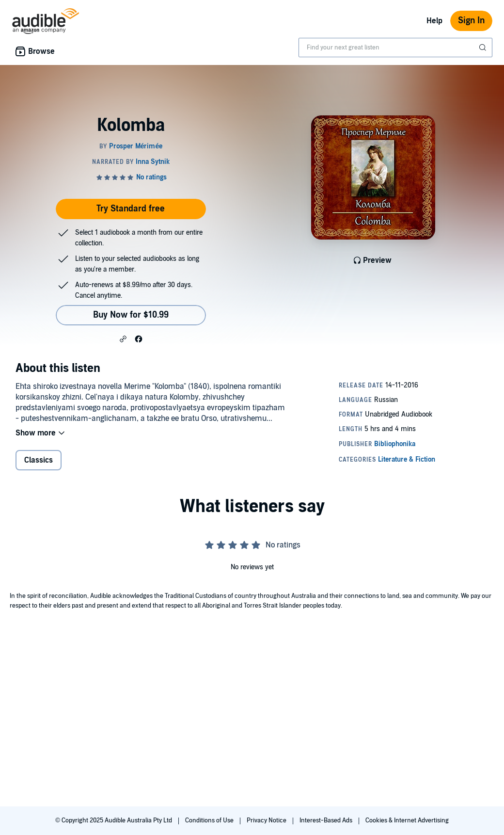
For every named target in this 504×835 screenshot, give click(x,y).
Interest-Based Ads (327, 820)
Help (434, 21)
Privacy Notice (267, 820)
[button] (123, 338)
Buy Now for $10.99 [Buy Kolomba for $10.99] (131, 315)
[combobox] (395, 48)
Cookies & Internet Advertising (407, 820)
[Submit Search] (484, 48)
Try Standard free (131, 209)
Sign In (471, 21)
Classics (39, 460)
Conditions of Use (210, 820)
